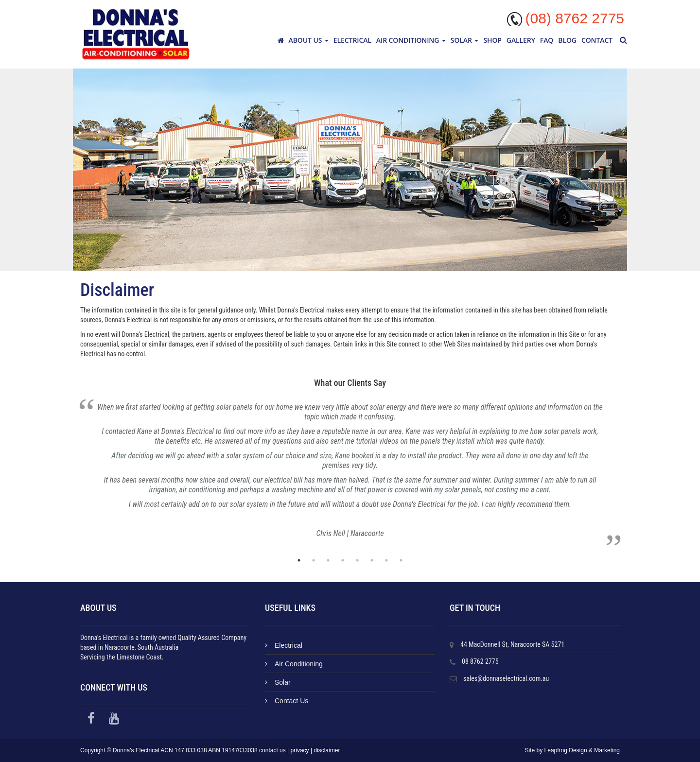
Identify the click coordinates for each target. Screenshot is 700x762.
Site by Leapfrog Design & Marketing (572, 750)
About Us (309, 40)
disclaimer (327, 750)
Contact (597, 40)
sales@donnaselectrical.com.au (506, 678)
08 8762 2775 (480, 661)
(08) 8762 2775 (575, 18)
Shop (492, 40)
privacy (300, 750)
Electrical (352, 40)
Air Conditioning (411, 40)
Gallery (521, 40)
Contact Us (287, 701)
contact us (272, 750)
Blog (567, 40)
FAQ (547, 40)
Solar (465, 40)
